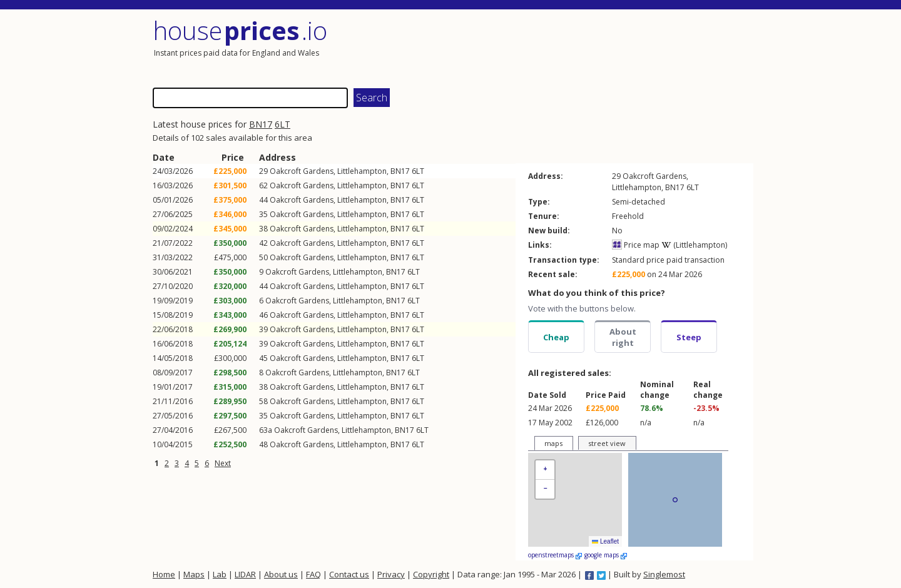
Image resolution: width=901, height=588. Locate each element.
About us (281, 574)
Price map (636, 245)
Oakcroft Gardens (302, 171)
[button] (545, 470)
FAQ (313, 574)
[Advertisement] (603, 47)
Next (223, 463)
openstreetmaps (555, 555)
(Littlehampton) (694, 245)
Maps (194, 574)
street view (607, 443)
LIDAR (245, 574)
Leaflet (605, 541)
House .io (240, 30)
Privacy (391, 574)
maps (553, 443)
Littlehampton (362, 171)
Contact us (349, 574)
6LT (283, 124)
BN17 (261, 124)
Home (164, 574)
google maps (606, 555)
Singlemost (664, 574)
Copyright (431, 574)
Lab (220, 574)
